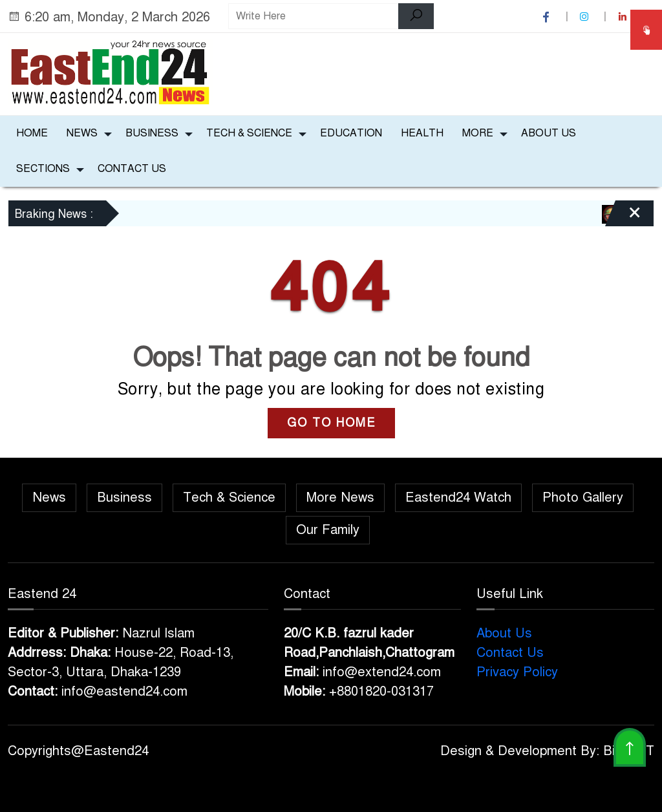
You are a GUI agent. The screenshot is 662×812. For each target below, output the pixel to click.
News (82, 133)
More (478, 133)
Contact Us (132, 169)
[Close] (623, 218)
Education (351, 133)
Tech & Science (249, 133)
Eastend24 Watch (458, 497)
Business (152, 133)
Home (32, 133)
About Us (549, 133)
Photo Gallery (583, 497)
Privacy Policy (517, 672)
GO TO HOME (331, 423)
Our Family (328, 530)
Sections (43, 169)
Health (422, 133)
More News (340, 497)
